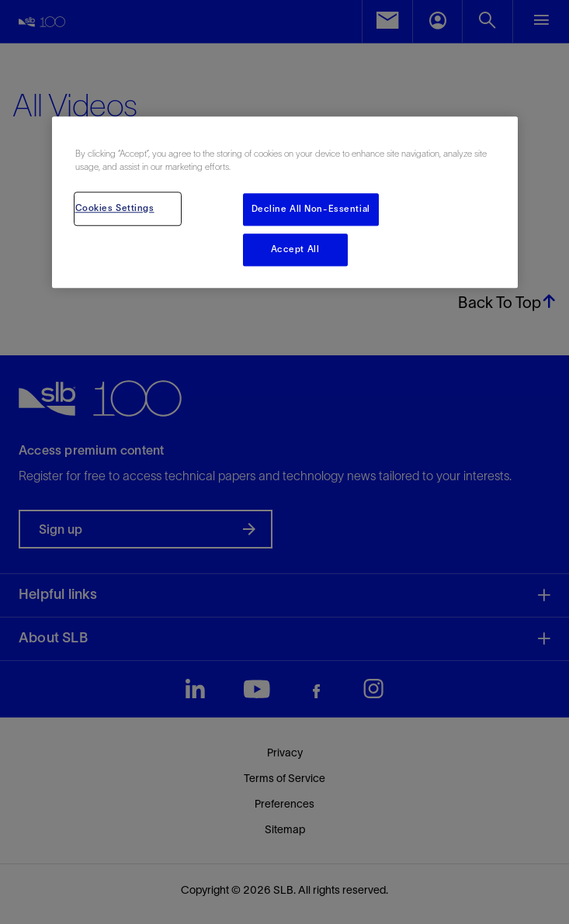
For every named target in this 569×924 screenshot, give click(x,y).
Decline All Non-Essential (311, 209)
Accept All (295, 249)
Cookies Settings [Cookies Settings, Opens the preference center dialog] (115, 208)
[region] (285, 202)
